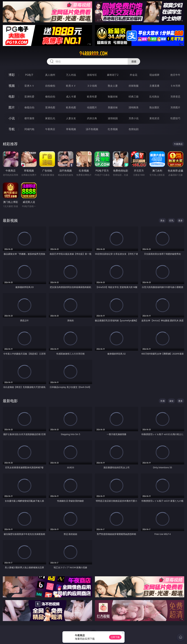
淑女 (171, 401)
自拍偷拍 (50, 86)
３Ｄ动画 (92, 86)
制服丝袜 (113, 97)
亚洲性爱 (29, 97)
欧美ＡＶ (71, 86)
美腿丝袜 (113, 107)
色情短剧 (134, 129)
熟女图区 (154, 107)
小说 (12, 118)
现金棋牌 (154, 75)
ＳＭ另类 (175, 86)
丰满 (162, 401)
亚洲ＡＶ (29, 86)
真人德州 (50, 75)
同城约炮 (29, 129)
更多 (180, 220)
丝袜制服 (134, 86)
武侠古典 (92, 118)
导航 (12, 129)
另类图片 (175, 107)
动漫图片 (92, 107)
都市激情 (29, 118)
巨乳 (171, 220)
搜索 (134, 61)
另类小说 (134, 118)
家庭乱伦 (50, 118)
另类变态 (175, 97)
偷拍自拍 (50, 97)
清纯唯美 (134, 107)
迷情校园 (113, 118)
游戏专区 (92, 75)
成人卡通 (71, 97)
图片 (12, 107)
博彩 (12, 75)
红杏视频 (113, 129)
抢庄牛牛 (175, 75)
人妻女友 (71, 118)
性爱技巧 (175, 118)
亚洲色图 (50, 107)
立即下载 (115, 637)
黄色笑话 (154, 118)
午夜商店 (50, 129)
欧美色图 (71, 107)
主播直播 (154, 86)
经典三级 (134, 97)
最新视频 (10, 220)
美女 (162, 220)
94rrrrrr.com (93, 54)
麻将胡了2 (113, 75)
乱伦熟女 (154, 97)
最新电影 (10, 401)
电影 (12, 96)
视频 (12, 86)
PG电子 (29, 75)
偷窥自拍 (29, 107)
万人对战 (71, 75)
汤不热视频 (92, 129)
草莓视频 (71, 129)
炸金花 (134, 75)
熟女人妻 (113, 86)
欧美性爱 (92, 97)
